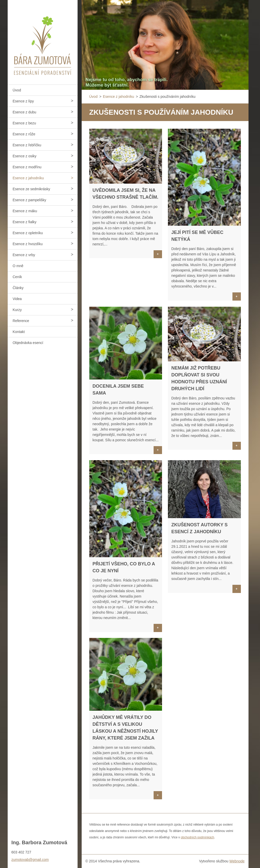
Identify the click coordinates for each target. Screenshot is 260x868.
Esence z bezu (24, 123)
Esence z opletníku (28, 233)
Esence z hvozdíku (28, 244)
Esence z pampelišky (30, 200)
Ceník (17, 277)
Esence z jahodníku (28, 178)
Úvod (17, 90)
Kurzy (17, 310)
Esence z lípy (23, 101)
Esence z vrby (24, 255)
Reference (21, 321)
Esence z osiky (25, 156)
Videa (17, 299)
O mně (18, 266)
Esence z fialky (25, 222)
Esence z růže (24, 134)
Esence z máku (25, 211)
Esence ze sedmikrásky (32, 189)
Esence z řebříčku (27, 145)
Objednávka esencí (28, 343)
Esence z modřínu (27, 167)
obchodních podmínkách (197, 837)
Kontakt (19, 332)
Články (18, 288)
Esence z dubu (25, 112)
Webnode (237, 861)
